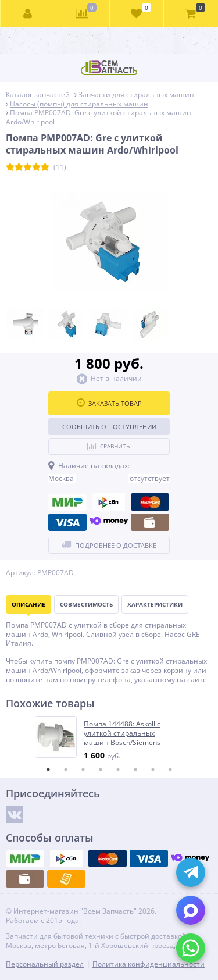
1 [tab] (48, 769)
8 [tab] (170, 769)
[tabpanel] (110, 738)
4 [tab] (101, 769)
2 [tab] (66, 769)
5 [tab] (118, 769)
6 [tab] (135, 769)
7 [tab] (153, 769)
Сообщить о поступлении (109, 427)
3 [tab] (83, 769)
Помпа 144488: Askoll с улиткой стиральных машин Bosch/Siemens (122, 733)
